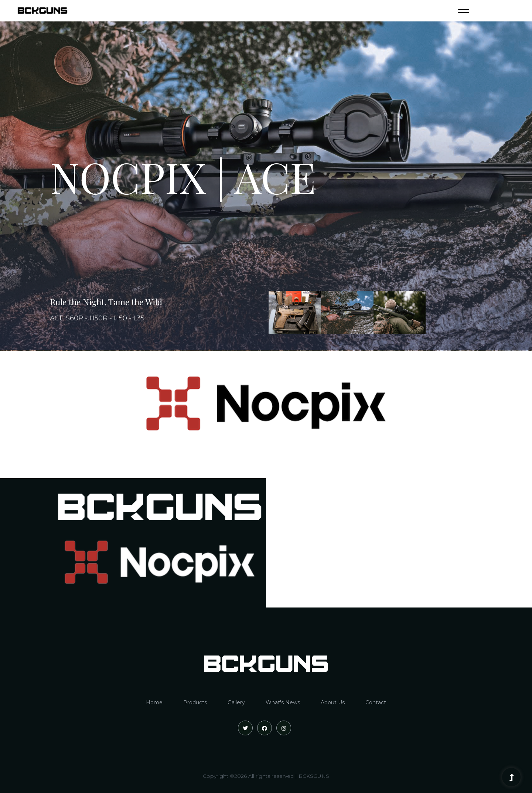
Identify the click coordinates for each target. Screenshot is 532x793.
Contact (376, 702)
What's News (283, 702)
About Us (333, 702)
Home (154, 702)
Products (195, 702)
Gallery (236, 702)
